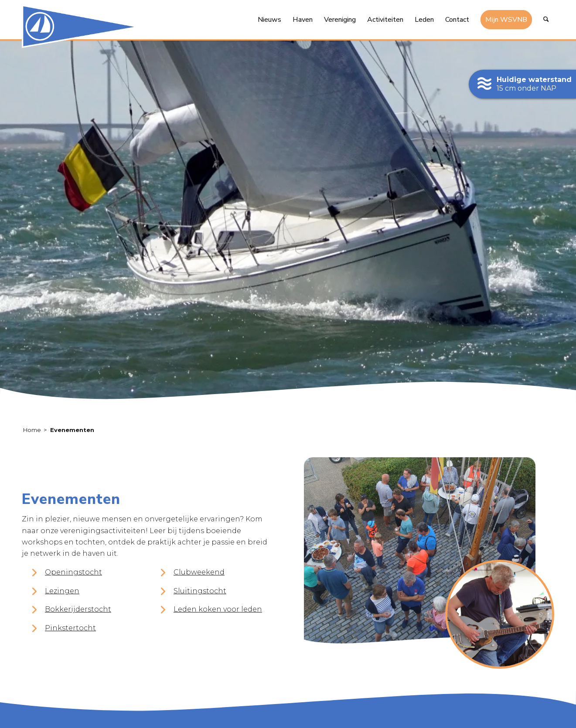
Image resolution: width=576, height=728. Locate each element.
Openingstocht (73, 573)
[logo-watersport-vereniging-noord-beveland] (82, 26)
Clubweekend (199, 573)
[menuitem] (269, 20)
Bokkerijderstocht (78, 610)
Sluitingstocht (200, 591)
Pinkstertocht (70, 628)
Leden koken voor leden (218, 610)
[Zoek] (546, 20)
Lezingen (62, 591)
